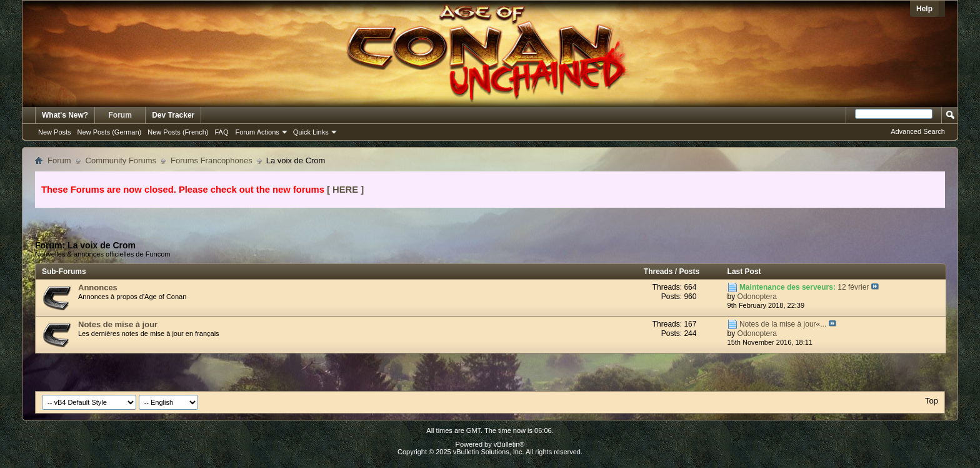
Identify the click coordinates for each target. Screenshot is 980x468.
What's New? (65, 115)
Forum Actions (257, 132)
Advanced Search (918, 131)
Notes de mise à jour (118, 324)
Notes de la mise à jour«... (783, 324)
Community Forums (121, 160)
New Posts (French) (178, 132)
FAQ (221, 132)
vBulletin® (509, 444)
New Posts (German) (110, 132)
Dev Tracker (173, 115)
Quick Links (311, 132)
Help (924, 9)
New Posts (55, 132)
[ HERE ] (345, 190)
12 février (853, 287)
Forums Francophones (212, 160)
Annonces (98, 287)
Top (932, 401)
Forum (120, 115)
